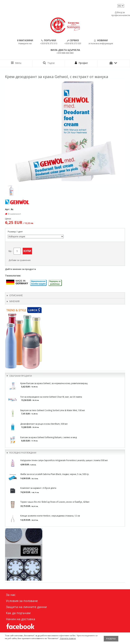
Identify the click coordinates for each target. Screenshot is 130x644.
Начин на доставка (20, 619)
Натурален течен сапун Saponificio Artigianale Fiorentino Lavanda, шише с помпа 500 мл (64, 460)
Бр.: (10, 251)
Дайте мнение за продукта (20, 269)
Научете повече (68, 638)
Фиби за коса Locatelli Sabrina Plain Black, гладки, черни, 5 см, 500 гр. (55, 474)
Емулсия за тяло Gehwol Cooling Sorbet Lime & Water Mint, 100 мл (53, 410)
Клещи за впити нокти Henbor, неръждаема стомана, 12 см (50, 516)
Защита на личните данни (26, 607)
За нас (11, 595)
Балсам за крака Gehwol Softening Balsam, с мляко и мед (48, 437)
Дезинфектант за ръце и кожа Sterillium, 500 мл (44, 424)
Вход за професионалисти (120, 14)
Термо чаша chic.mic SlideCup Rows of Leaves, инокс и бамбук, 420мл (55, 502)
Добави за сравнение (20, 260)
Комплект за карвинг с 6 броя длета (38, 488)
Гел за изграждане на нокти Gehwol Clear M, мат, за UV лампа (51, 397)
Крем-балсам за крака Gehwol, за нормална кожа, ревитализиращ (54, 383)
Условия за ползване (22, 601)
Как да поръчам (18, 613)
